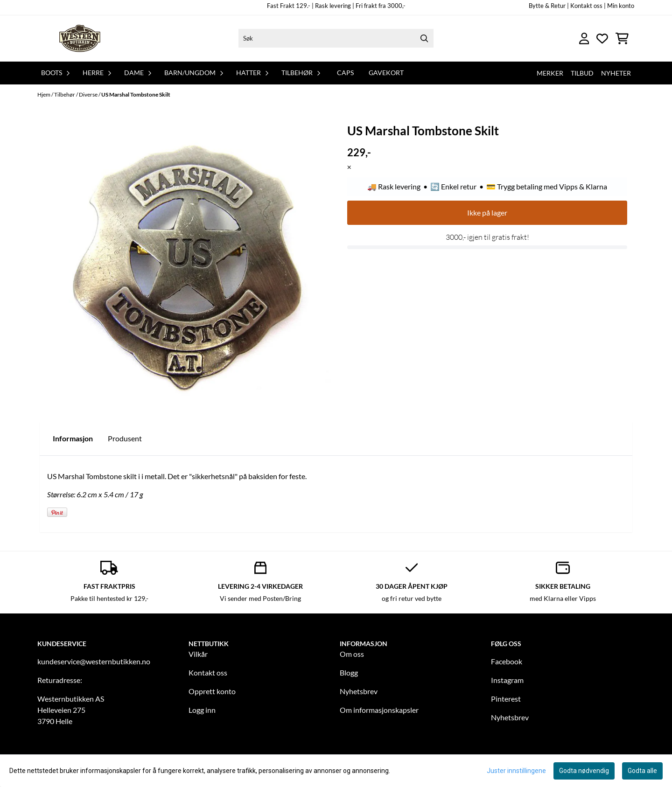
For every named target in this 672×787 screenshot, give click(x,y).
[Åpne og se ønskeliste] (602, 38)
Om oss (352, 654)
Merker (550, 73)
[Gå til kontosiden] (584, 38)
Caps (345, 73)
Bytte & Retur (547, 6)
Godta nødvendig (584, 771)
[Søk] (336, 38)
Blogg (349, 672)
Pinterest (506, 699)
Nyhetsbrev (359, 691)
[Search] (424, 38)
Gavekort (386, 73)
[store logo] (81, 38)
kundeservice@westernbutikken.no (94, 661)
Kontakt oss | (588, 6)
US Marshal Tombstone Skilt (136, 94)
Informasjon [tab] (73, 438)
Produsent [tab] (125, 438)
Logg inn (202, 710)
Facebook (507, 661)
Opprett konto (212, 691)
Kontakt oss (208, 672)
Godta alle (642, 771)
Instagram (507, 680)
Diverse (89, 94)
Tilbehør (65, 94)
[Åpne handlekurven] (622, 38)
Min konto (621, 6)
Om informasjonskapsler (379, 710)
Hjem (44, 94)
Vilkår (198, 654)
